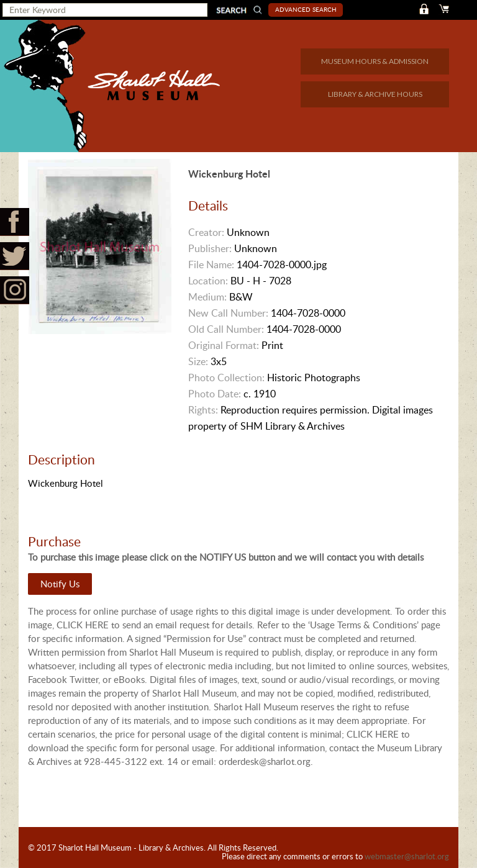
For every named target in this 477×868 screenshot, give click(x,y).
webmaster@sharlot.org (407, 856)
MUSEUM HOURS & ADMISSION (375, 61)
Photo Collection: (226, 377)
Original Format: (224, 345)
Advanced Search (306, 9)
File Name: (211, 264)
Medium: (207, 297)
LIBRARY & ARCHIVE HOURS (375, 94)
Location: (208, 281)
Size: (198, 361)
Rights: (203, 410)
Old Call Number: (226, 329)
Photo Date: (215, 394)
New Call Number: (228, 313)
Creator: (206, 232)
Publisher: (210, 248)
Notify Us (60, 584)
